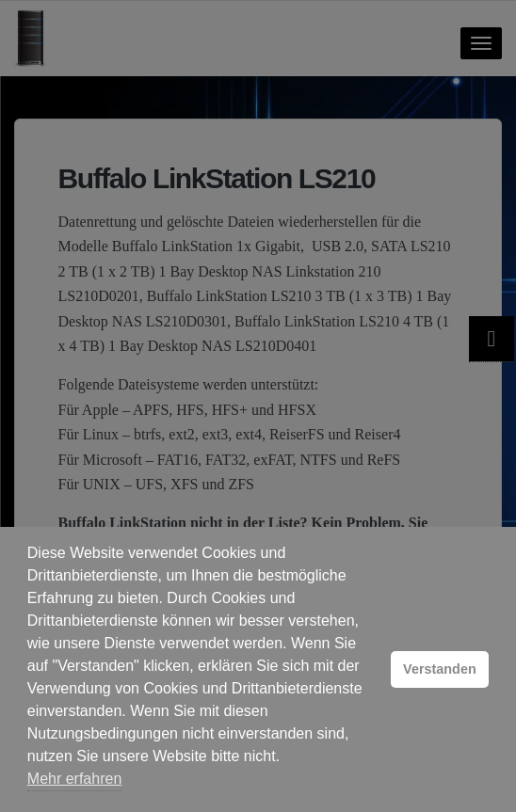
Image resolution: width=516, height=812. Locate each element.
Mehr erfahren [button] (75, 779)
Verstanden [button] (440, 669)
